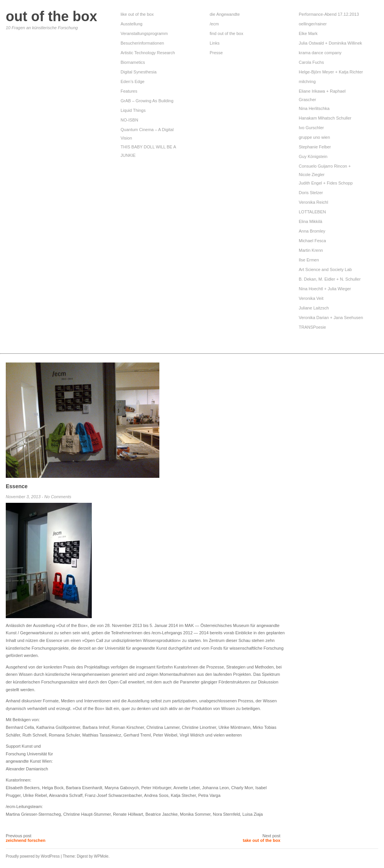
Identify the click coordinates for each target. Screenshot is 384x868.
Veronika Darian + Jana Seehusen (331, 318)
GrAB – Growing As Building (148, 101)
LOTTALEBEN (312, 212)
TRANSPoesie (312, 327)
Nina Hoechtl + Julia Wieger (325, 289)
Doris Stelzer (311, 193)
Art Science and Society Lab (325, 269)
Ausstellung (132, 24)
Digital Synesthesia (139, 72)
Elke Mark (308, 33)
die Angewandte (225, 14)
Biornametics (133, 62)
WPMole (101, 856)
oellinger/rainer (313, 24)
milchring (307, 81)
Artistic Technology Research (148, 53)
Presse (216, 53)
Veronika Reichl (313, 202)
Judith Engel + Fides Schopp (326, 183)
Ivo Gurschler (311, 128)
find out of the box (226, 33)
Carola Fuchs (311, 62)
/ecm (214, 24)
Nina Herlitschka (314, 108)
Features (129, 91)
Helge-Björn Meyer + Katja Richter (331, 72)
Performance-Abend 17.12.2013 (329, 14)
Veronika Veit (311, 298)
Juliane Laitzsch (314, 308)
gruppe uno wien (314, 137)
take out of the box (262, 840)
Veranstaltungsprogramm (144, 33)
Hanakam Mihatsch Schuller (325, 118)
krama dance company (320, 53)
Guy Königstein (313, 156)
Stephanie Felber (315, 147)
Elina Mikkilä (310, 221)
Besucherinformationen (142, 43)
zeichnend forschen (26, 840)
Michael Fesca (312, 241)
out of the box (51, 16)
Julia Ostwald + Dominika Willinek (330, 43)
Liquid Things (133, 110)
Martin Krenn (311, 250)
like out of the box (137, 14)
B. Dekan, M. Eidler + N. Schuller (330, 279)
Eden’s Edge (132, 81)
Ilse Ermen (309, 260)
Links (215, 43)
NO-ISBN (130, 120)
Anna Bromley (312, 231)
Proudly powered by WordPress (33, 856)
